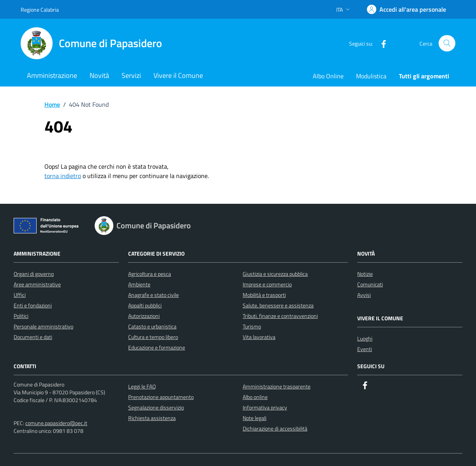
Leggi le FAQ (142, 386)
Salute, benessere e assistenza (278, 305)
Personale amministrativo (43, 326)
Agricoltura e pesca (150, 274)
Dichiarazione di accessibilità (275, 428)
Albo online (255, 397)
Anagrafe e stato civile (153, 295)
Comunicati (370, 284)
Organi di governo (34, 274)
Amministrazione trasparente (277, 386)
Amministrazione (52, 75)
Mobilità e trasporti (264, 295)
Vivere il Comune (178, 75)
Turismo (252, 326)
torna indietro (63, 176)
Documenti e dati (33, 337)
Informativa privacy (265, 407)
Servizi (131, 75)
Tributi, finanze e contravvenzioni (280, 316)
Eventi (365, 349)
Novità (99, 75)
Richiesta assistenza (152, 418)
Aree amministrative (37, 284)
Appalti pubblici (145, 305)
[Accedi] (406, 9)
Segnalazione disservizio (156, 407)
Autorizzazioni (144, 316)
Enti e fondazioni (33, 305)
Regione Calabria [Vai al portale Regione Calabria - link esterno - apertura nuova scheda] (40, 10)
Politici (21, 316)
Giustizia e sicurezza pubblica (275, 274)
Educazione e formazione (157, 347)
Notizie (365, 274)
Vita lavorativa (259, 337)
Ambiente (139, 284)
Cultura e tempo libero (153, 337)
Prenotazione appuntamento (161, 397)
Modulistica (371, 76)
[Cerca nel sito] (447, 43)
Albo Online (328, 76)
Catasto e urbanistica (152, 326)
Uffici (20, 295)
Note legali (255, 418)
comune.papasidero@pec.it (56, 423)
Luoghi (365, 338)
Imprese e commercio (267, 284)
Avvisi (364, 295)
